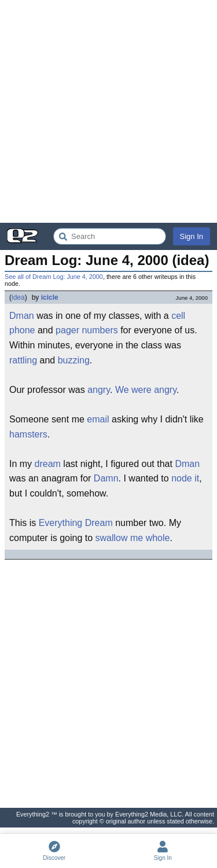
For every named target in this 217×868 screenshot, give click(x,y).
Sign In (192, 236)
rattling (23, 360)
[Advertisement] (108, 111)
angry (99, 390)
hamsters (28, 434)
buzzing (74, 360)
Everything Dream (76, 523)
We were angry (146, 390)
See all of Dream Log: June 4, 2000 (54, 277)
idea (18, 297)
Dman (22, 316)
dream (48, 464)
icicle (50, 297)
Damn (106, 478)
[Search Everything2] (110, 236)
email (98, 419)
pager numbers (87, 330)
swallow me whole (133, 538)
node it (185, 478)
